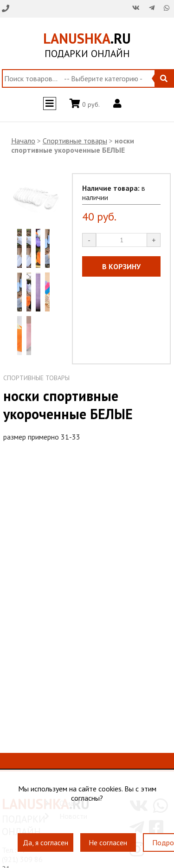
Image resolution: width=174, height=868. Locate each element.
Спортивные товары (75, 141)
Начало (23, 141)
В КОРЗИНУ (121, 266)
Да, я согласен (45, 843)
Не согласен (108, 843)
